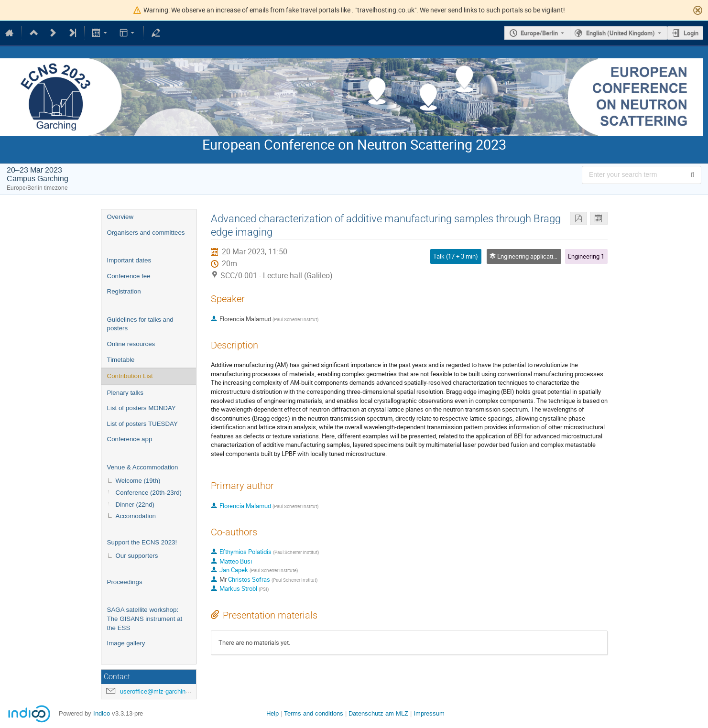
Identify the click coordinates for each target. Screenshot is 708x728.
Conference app (130, 439)
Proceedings (125, 582)
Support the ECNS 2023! (142, 542)
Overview (120, 217)
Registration (124, 291)
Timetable (121, 360)
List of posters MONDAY (142, 408)
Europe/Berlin (539, 33)
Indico (102, 713)
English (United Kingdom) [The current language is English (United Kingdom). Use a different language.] (621, 33)
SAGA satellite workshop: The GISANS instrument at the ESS (145, 619)
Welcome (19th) (138, 481)
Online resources (131, 344)
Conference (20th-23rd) (149, 493)
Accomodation (136, 516)
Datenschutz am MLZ (378, 713)
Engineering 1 (586, 256)
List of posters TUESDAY (142, 424)
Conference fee (129, 276)
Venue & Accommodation (143, 467)
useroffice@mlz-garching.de (159, 691)
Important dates (129, 260)
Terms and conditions (314, 713)
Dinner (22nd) (135, 505)
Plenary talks (125, 393)
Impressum (429, 713)
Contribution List (130, 376)
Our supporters (137, 556)
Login (691, 33)
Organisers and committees (146, 233)
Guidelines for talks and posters (140, 324)
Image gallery (126, 643)
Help (272, 713)
